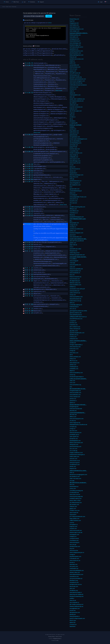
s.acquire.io (73, 321)
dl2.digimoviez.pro (75, 281)
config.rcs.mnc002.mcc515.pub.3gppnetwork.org (38, 53)
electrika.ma (73, 411)
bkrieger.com (48, 257)
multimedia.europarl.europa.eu (78, 85)
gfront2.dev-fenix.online (59, 49)
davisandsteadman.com (50, 259)
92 (32, 242)
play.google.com (74, 223)
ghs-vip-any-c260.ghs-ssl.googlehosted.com (36, 23)
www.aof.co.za (74, 199)
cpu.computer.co (74, 602)
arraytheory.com (38, 253)
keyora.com (37, 311)
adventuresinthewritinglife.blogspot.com (45, 120)
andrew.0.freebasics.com (77, 29)
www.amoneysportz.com (77, 419)
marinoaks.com (57, 177)
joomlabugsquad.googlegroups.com (44, 139)
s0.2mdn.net (73, 415)
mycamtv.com (74, 201)
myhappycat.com (74, 39)
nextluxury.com (74, 87)
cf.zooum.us (73, 624)
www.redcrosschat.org (76, 83)
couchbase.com (74, 540)
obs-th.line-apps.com (76, 111)
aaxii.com (54, 196)
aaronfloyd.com (38, 177)
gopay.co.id (73, 71)
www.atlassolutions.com (76, 574)
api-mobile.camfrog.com (77, 604)
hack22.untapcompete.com (77, 618)
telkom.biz (73, 622)
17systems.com (50, 74)
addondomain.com (39, 215)
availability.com (74, 369)
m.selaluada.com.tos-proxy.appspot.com (46, 154)
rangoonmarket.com (75, 271)
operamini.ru (73, 401)
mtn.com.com (73, 449)
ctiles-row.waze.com (75, 478)
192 (32, 291)
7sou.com (36, 164)
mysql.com (73, 295)
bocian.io (72, 562)
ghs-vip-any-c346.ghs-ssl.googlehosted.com (47, 242)
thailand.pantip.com (75, 35)
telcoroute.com (74, 586)
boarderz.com (55, 218)
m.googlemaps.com (39, 168)
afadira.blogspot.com (59, 124)
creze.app (72, 263)
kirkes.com (48, 177)
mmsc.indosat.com (75, 397)
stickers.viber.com (75, 572)
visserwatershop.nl (75, 41)
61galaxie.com (38, 192)
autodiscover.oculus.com (77, 59)
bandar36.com (74, 439)
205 (29, 171)
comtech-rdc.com (75, 510)
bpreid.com (38, 259)
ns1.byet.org (73, 427)
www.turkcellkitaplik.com (77, 570)
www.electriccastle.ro (76, 592)
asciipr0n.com (38, 313)
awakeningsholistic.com (52, 253)
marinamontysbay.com (58, 300)
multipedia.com (74, 157)
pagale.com (37, 179)
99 (32, 177)
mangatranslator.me (75, 391)
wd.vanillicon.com (75, 477)
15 (27, 251)
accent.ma (73, 610)
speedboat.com (74, 49)
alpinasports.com (39, 289)
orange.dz (72, 351)
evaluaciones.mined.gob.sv (77, 455)
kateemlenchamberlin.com (58, 283)
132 (32, 93)
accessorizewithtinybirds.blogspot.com (45, 105)
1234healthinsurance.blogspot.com (44, 95)
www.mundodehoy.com (76, 373)
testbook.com (73, 109)
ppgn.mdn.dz (73, 245)
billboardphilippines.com (77, 55)
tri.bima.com (73, 337)
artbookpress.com (57, 281)
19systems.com (60, 74)
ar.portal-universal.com (76, 107)
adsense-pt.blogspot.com (58, 114)
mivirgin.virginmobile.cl (76, 345)
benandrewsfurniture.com (41, 283)
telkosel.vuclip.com (75, 283)
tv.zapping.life (74, 123)
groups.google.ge (39, 149)
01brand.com (63, 69)
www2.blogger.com (39, 166)
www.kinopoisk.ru (75, 616)
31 (29, 296)
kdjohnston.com (38, 285)
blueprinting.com (74, 19)
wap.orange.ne (74, 155)
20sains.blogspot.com (40, 97)
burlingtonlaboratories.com (42, 298)
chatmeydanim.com (75, 95)
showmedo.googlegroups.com (43, 143)
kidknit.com (48, 285)
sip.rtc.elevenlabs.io (75, 141)
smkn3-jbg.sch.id (74, 253)
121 (32, 65)
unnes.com (73, 488)
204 (29, 63)
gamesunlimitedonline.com (41, 175)
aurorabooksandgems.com (41, 218)
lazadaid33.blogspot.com (77, 217)
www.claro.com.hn (75, 495)
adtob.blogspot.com (60, 118)
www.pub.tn (73, 515)
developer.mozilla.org (76, 77)
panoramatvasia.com (75, 447)
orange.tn (72, 554)
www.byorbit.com (75, 291)
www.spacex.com (75, 27)
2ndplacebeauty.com (40, 84)
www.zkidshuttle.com (76, 237)
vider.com (72, 381)
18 (32, 308)
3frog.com (37, 190)
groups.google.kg (51, 149)
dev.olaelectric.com (75, 185)
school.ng (72, 375)
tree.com (72, 275)
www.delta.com (74, 37)
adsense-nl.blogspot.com (58, 111)
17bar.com (44, 182)
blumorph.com (55, 296)
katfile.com (73, 231)
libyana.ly (72, 215)
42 (32, 251)
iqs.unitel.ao (73, 103)
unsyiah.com (73, 528)
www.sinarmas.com (75, 347)
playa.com (73, 193)
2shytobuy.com (52, 84)
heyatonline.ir (73, 173)
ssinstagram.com (74, 534)
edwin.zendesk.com (75, 357)
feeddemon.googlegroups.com (43, 135)
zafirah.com (73, 365)
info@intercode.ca (57, 638)
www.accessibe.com (75, 393)
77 (32, 272)
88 (32, 281)
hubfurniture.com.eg (75, 301)
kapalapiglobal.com (75, 441)
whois (50, 23)
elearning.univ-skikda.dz (77, 594)
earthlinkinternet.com (76, 181)
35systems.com (60, 88)
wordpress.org (74, 590)
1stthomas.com (38, 184)
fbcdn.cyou (73, 620)
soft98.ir (72, 598)
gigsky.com (73, 508)
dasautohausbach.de (75, 299)
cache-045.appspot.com (41, 151)
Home (6, 2)
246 (29, 224)
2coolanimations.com (40, 82)
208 (29, 209)
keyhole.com (37, 244)
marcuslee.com (38, 171)
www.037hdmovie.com (76, 319)
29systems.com (60, 80)
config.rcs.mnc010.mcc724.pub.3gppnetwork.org (38, 55)
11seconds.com (39, 72)
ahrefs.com (73, 467)
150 (32, 276)
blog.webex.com (74, 131)
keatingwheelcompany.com (42, 274)
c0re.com (46, 220)
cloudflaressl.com (75, 465)
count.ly (72, 523)
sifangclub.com (74, 445)
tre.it (71, 187)
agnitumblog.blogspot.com (41, 130)
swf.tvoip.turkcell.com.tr (76, 47)
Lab (24, 2)
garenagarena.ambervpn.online (78, 311)
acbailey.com (37, 200)
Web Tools (15, 2)
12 (32, 175)
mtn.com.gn (73, 544)
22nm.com (51, 186)
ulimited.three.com (75, 546)
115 (32, 63)
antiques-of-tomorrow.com (53, 251)
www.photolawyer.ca (40, 67)
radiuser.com (73, 506)
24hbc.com (55, 78)
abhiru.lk (72, 303)
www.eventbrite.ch (75, 273)
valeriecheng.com (61, 222)
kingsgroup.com (74, 23)
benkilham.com (38, 257)
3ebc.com (62, 188)
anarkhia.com (37, 268)
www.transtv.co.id (75, 461)
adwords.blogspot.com (40, 122)
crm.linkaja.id (73, 195)
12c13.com (37, 182)
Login (100, 2)
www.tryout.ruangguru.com (77, 81)
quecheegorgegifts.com (60, 263)
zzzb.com (72, 267)
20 (29, 281)
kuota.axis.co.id (74, 349)
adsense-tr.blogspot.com (41, 116)
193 (32, 168)
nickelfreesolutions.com (76, 51)
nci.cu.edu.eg (73, 451)
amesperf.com (54, 304)
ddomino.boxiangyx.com (77, 175)
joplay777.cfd (73, 147)
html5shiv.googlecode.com (77, 255)
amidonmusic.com (39, 270)
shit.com (72, 485)
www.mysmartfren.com (76, 297)
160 (32, 164)
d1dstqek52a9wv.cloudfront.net (78, 425)
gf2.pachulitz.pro (59, 55)
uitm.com (72, 588)
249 (29, 244)
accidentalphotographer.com (52, 200)
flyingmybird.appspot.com (58, 151)
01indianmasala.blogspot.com (42, 93)
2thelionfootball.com (40, 86)
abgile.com (37, 281)
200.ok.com (73, 417)
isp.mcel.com (73, 431)
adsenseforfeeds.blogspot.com (43, 118)
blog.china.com (74, 177)
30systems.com (52, 86)
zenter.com (37, 249)
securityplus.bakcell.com (77, 101)
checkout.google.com (40, 63)
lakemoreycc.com (59, 285)
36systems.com (38, 90)
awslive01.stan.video (75, 249)
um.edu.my (73, 421)
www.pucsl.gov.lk (75, 463)
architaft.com (46, 281)
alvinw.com (50, 215)
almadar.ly (73, 121)
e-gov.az (72, 113)
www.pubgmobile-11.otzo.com (78, 197)
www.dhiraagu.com (75, 161)
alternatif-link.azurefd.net (77, 241)
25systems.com (38, 80)
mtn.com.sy (73, 309)
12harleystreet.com (51, 72)
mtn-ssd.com (73, 203)
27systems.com (49, 80)
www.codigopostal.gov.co (77, 552)
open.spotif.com (74, 437)
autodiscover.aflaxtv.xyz (76, 229)
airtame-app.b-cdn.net (76, 532)
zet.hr (71, 355)
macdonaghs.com (39, 247)
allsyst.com (37, 294)
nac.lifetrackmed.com (76, 503)
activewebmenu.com (40, 202)
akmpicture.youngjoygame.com (78, 475)
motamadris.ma (74, 568)
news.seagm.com (75, 31)
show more (59, 90)
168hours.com (39, 74)
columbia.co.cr (74, 213)
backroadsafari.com (39, 255)
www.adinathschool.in (76, 315)
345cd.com (37, 188)
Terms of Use (59, 637)
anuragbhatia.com (75, 608)
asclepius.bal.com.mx (76, 584)
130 (32, 311)
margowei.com (50, 247)
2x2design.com (60, 186)
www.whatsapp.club (75, 43)
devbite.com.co (74, 335)
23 (32, 268)
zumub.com (73, 129)
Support (41, 2)
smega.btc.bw (74, 225)
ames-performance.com (41, 304)
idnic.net (72, 97)
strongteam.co (74, 525)
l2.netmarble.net (74, 493)
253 (29, 247)
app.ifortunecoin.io (75, 169)
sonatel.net (73, 343)
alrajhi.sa (72, 61)
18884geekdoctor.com (56, 182)
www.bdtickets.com (75, 395)
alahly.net (72, 93)
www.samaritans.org (75, 385)
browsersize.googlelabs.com (42, 158)
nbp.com (72, 115)
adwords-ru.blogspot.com (57, 122)
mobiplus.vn (73, 536)
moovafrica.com (74, 576)
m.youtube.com (74, 151)
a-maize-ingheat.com (50, 194)
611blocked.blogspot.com (58, 99)
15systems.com (63, 72)
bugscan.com (73, 526)
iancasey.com (38, 211)
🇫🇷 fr (106, 2)
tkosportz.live (73, 251)
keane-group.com (39, 272)
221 (29, 211)
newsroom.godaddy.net (76, 269)
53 (29, 308)
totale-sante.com (74, 457)
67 (32, 213)
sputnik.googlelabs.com (57, 162)
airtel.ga (72, 179)
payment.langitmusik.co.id (77, 333)
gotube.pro (73, 614)
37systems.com (49, 90)
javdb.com (73, 63)
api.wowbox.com (74, 505)
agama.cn (72, 403)
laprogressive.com (75, 612)
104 (32, 171)
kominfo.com (73, 323)
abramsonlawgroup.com (56, 198)
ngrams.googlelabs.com (41, 162)
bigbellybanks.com (39, 291)
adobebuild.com (54, 205)
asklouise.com (59, 215)
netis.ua (72, 473)
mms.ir (72, 247)
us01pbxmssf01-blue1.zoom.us (78, 317)
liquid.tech (73, 626)
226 (32, 304)
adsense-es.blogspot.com (55, 109)
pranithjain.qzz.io (74, 435)
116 (32, 296)
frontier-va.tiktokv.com (76, 153)
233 (29, 213)
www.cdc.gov (73, 69)
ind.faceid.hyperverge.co (77, 377)
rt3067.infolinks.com (75, 520)
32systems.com (38, 88)
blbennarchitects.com (60, 257)
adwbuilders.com (39, 251)
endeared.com (74, 339)
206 (29, 173)
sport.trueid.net (74, 513)
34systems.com (49, 88)
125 (32, 247)
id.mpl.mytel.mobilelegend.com (78, 139)
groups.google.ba (39, 147)
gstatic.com (73, 243)
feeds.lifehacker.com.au (52, 65)
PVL (58, 640)
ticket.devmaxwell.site (76, 409)
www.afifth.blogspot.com (54, 126)
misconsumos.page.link (76, 497)
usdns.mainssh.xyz (75, 293)
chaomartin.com (38, 213)
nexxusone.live (74, 550)
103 (32, 289)
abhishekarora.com (39, 207)
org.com (72, 548)
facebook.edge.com (75, 45)
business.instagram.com (76, 233)
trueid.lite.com (74, 325)
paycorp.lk (73, 235)
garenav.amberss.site (76, 313)
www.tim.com (73, 459)
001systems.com (53, 69)
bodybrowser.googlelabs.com (42, 156)
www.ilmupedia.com (75, 265)
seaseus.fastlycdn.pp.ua (76, 606)
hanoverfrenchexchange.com (42, 261)
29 (32, 270)
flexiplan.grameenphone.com (78, 79)
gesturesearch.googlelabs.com (43, 160)
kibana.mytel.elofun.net (76, 443)
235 (29, 215)
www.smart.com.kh (75, 163)
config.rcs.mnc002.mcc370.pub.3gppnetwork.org (38, 51)
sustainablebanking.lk (76, 191)
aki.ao (71, 119)
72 (25, 63)
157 (32, 249)
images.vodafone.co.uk (76, 453)
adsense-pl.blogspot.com (41, 114)
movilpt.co (73, 117)
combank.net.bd (74, 538)
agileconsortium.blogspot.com (43, 128)
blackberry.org (74, 580)
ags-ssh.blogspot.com (58, 130)
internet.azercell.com (76, 433)
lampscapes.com (51, 289)
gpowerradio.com (75, 189)
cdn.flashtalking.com (75, 143)
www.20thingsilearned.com (42, 78)
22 (29, 294)
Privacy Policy (52, 637)
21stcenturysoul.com (40, 186)
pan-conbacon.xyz (75, 327)
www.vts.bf (73, 600)
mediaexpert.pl (74, 367)
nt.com (72, 165)
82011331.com (60, 192)
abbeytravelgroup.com (40, 198)
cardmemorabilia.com (56, 220)
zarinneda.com (74, 145)
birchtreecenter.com (51, 279)
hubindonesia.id (74, 307)
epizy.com (73, 167)
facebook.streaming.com (77, 596)
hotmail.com (73, 89)
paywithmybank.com (75, 556)
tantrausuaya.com (75, 75)
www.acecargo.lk (74, 542)
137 (32, 134)
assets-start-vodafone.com (77, 99)
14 (27, 63)
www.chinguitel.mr (75, 183)
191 (32, 166)
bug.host (72, 21)
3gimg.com (45, 190)
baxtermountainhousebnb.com (56, 255)
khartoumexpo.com (75, 67)
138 (32, 147)
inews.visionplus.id (75, 329)
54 (29, 311)
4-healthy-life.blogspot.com (57, 97)
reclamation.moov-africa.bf (77, 289)
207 (29, 175)
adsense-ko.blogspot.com (41, 111)
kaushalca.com (38, 222)
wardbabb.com (38, 302)
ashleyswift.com (38, 279)
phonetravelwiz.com (75, 53)
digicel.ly (72, 371)
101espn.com (73, 209)
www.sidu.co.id (74, 353)
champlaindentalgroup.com (42, 300)
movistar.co (73, 227)
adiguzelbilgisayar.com (40, 205)
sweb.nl (72, 91)
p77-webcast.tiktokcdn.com (77, 516)
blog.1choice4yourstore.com (42, 76)
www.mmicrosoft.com (76, 530)
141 (32, 151)
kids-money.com (49, 222)
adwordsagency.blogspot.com (42, 124)
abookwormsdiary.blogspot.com (43, 103)
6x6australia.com (49, 192)
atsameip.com (74, 564)
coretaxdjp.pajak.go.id (76, 305)
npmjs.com (73, 171)
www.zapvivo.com (75, 159)
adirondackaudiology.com (41, 296)
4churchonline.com (55, 190)
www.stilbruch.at (38, 65)
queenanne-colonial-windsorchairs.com (47, 266)
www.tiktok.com (74, 211)
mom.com (72, 383)
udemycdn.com (74, 105)
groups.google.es (51, 147)
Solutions (32, 2)
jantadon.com (38, 309)
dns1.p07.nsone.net (75, 73)
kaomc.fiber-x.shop (75, 500)
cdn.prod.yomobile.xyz (76, 578)
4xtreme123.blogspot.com (41, 99)
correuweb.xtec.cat (53, 67)
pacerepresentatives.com (41, 276)
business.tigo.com (75, 149)
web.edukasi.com (75, 363)
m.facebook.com (74, 558)
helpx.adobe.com (74, 518)
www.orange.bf (74, 261)
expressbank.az (74, 487)
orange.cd (73, 429)
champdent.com (56, 298)
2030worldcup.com (50, 184)
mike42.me (73, 359)
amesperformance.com (40, 306)
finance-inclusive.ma (75, 277)
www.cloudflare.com (75, 285)
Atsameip (14, 7)
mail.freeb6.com (74, 25)
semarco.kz (73, 399)
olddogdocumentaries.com (41, 287)
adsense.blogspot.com (53, 107)
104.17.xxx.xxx (74, 361)
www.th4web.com (75, 279)
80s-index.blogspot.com (41, 101)
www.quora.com (74, 133)
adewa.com (59, 202)
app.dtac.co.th (74, 331)
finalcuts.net (73, 57)
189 (32, 244)
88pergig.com (38, 194)
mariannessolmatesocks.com (42, 263)
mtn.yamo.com (74, 566)
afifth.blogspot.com (39, 126)
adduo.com (51, 202)
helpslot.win (73, 469)
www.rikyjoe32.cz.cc (40, 69)
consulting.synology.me (76, 491)
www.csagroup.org (75, 423)
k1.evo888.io (73, 259)
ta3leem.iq (73, 287)
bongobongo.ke (74, 407)
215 (32, 313)
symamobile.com (74, 65)
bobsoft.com (37, 220)
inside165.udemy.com (76, 498)
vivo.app (72, 481)
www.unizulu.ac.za (75, 560)
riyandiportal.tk (38, 173)
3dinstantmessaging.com (49, 188)
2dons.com (51, 82)
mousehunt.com (74, 582)
